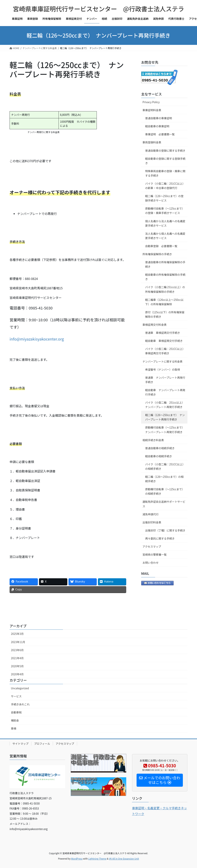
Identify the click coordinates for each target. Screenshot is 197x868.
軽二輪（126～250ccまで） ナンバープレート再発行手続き (165, 417)
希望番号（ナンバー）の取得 (163, 369)
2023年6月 (17, 650)
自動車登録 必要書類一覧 (161, 246)
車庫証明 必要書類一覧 (160, 134)
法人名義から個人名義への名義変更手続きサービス (165, 236)
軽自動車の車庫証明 (157, 126)
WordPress (77, 859)
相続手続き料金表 (153, 440)
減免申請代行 (151, 514)
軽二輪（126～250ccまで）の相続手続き (164, 479)
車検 (14, 728)
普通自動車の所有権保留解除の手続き (165, 264)
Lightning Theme (97, 859)
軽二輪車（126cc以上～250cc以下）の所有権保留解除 (164, 302)
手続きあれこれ (20, 704)
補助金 (15, 720)
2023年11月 (18, 642)
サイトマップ (20, 744)
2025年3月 (17, 634)
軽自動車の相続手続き (159, 456)
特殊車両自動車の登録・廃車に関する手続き (165, 173)
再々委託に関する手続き (160, 538)
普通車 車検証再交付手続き (163, 333)
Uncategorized (20, 688)
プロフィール (42, 744)
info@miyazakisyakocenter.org (37, 339)
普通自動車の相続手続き (160, 448)
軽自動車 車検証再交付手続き (164, 341)
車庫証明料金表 (152, 110)
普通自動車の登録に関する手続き (165, 151)
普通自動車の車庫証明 (159, 118)
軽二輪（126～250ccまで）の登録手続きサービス (164, 198)
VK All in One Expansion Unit (124, 859)
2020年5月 (17, 666)
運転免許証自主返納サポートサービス (164, 504)
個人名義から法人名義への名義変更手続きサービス (165, 223)
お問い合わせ (151, 563)
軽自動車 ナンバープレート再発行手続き (165, 392)
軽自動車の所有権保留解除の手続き (165, 277)
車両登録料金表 (152, 142)
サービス (16, 696)
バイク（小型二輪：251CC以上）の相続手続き (165, 466)
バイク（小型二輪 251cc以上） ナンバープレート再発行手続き (165, 405)
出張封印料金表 (152, 522)
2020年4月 (17, 674)
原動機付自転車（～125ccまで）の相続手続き (165, 491)
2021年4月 (17, 658)
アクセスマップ (152, 546)
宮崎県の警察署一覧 (155, 555)
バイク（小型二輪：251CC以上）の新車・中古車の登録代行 (165, 186)
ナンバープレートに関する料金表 (162, 361)
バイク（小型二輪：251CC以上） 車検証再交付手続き (166, 351)
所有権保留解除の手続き (157, 254)
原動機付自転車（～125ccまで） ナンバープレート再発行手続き (165, 430)
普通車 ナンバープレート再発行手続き (165, 380)
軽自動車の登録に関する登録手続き (165, 161)
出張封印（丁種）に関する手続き (165, 530)
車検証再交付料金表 (155, 325)
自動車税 (16, 712)
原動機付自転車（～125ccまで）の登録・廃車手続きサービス (165, 211)
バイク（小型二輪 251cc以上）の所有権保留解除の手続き (165, 289)
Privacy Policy (151, 102)
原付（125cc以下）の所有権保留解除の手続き (165, 314)
